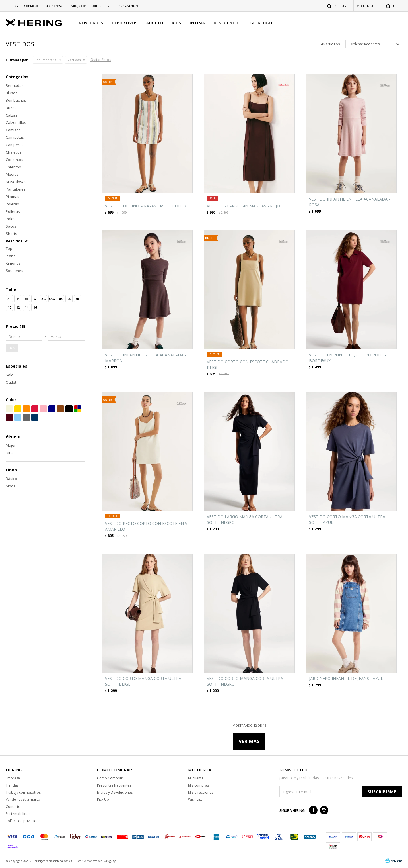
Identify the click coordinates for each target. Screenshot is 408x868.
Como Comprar (110, 778)
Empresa (13, 778)
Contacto (31, 6)
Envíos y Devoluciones (115, 792)
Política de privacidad (23, 821)
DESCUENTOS (227, 23)
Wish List (195, 799)
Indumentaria (46, 60)
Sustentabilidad (18, 814)
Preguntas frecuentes (114, 785)
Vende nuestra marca (124, 6)
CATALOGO (261, 23)
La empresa (53, 6)
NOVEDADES (91, 23)
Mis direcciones (201, 792)
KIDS (177, 23)
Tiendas (12, 6)
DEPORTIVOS (125, 23)
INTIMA (197, 23)
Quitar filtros (101, 60)
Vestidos (74, 60)
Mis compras (198, 785)
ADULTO (155, 23)
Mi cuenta (196, 778)
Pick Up (103, 799)
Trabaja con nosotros (85, 6)
